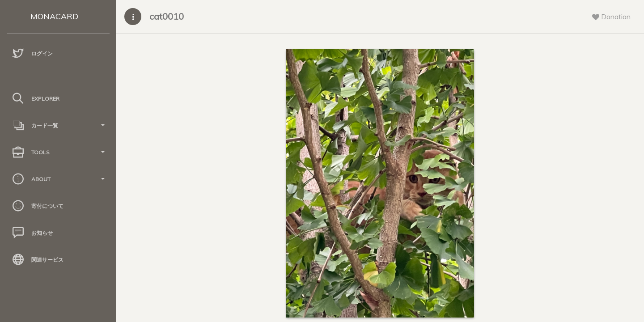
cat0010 (167, 16)
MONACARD (54, 16)
